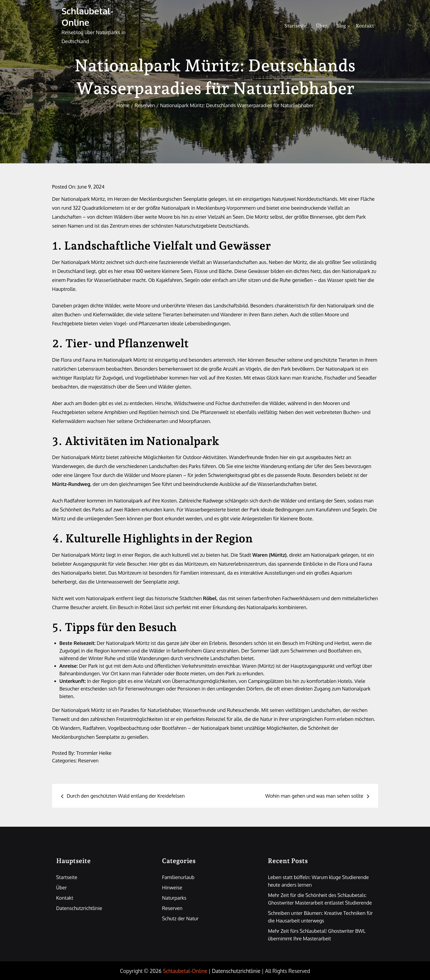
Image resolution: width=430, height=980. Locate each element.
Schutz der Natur (180, 918)
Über (321, 26)
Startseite (295, 26)
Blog (343, 26)
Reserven (88, 761)
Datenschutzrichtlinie (79, 908)
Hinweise (172, 887)
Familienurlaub (178, 877)
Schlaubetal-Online (87, 17)
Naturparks (174, 898)
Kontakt (365, 26)
